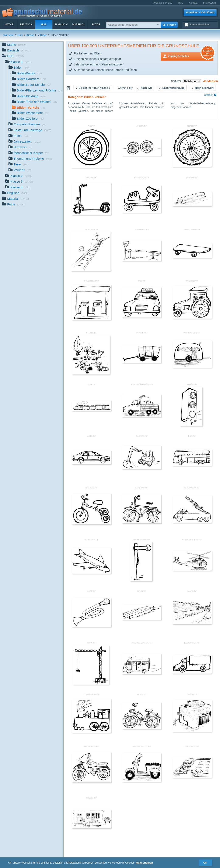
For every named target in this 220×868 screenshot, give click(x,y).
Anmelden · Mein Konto (200, 12)
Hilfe (181, 3)
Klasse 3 (19, 182)
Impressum (209, 3)
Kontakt (193, 3)
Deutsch (26, 25)
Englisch (61, 25)
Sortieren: (177, 81)
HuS (44, 25)
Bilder (43, 35)
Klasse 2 (18, 176)
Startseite (8, 35)
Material (78, 25)
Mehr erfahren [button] (144, 863)
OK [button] (205, 863)
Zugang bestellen (191, 56)
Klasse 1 (31, 35)
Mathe (9, 25)
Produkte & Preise (162, 3)
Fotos (96, 25)
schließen (210, 95)
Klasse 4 (18, 188)
